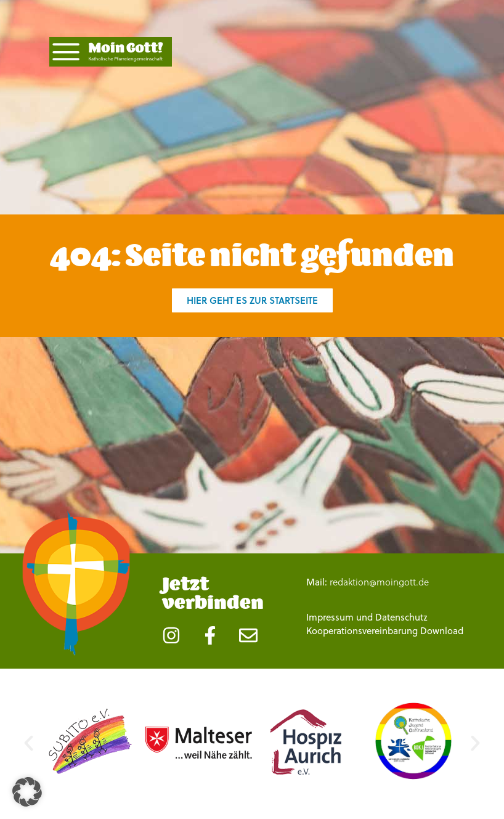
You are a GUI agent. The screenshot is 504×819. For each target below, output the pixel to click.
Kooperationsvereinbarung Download (385, 631)
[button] (29, 743)
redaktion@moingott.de (379, 582)
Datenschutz (401, 617)
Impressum (330, 617)
